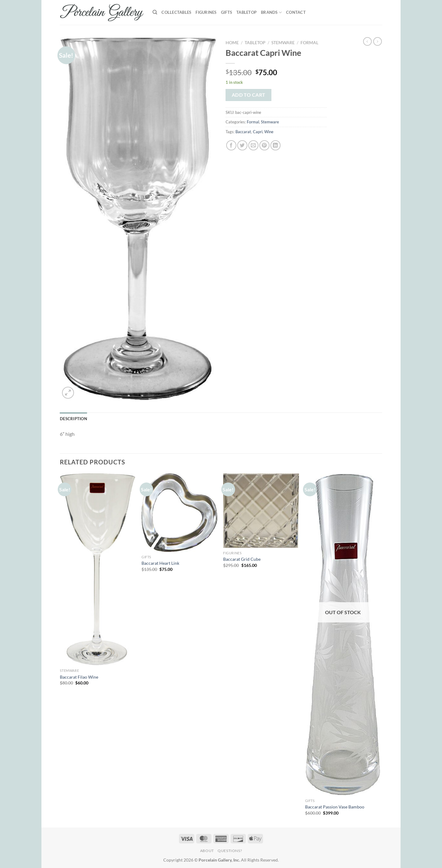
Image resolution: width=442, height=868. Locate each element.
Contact (296, 12)
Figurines (206, 12)
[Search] (155, 12)
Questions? (230, 851)
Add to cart (249, 95)
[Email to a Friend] (253, 145)
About (207, 851)
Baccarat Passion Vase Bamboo (335, 807)
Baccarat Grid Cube (242, 559)
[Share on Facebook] (231, 145)
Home (232, 43)
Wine (269, 132)
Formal (309, 43)
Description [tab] (74, 419)
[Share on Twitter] (242, 145)
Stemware (283, 43)
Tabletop (246, 12)
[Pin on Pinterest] (264, 145)
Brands (271, 12)
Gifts (227, 12)
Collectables (176, 12)
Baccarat (243, 132)
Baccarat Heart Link (160, 563)
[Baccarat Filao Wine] (98, 569)
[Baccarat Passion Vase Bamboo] (343, 634)
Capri (258, 132)
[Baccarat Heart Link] (179, 513)
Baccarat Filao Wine (79, 677)
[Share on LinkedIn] (275, 145)
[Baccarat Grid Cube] (261, 511)
